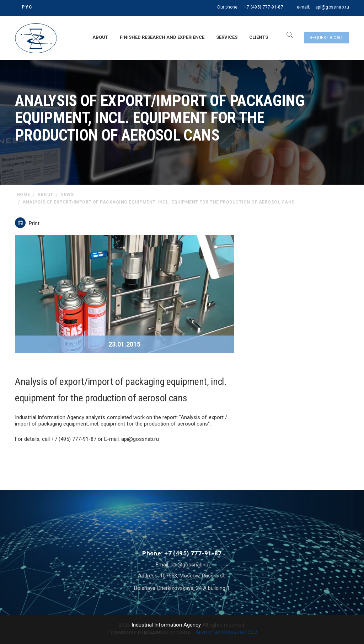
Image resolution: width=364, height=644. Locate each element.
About (100, 37)
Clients (259, 37)
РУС (27, 7)
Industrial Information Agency (166, 625)
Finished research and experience (162, 37)
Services (227, 37)
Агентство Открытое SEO (226, 632)
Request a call (326, 38)
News (67, 195)
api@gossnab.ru (332, 7)
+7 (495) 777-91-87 (263, 7)
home (23, 195)
